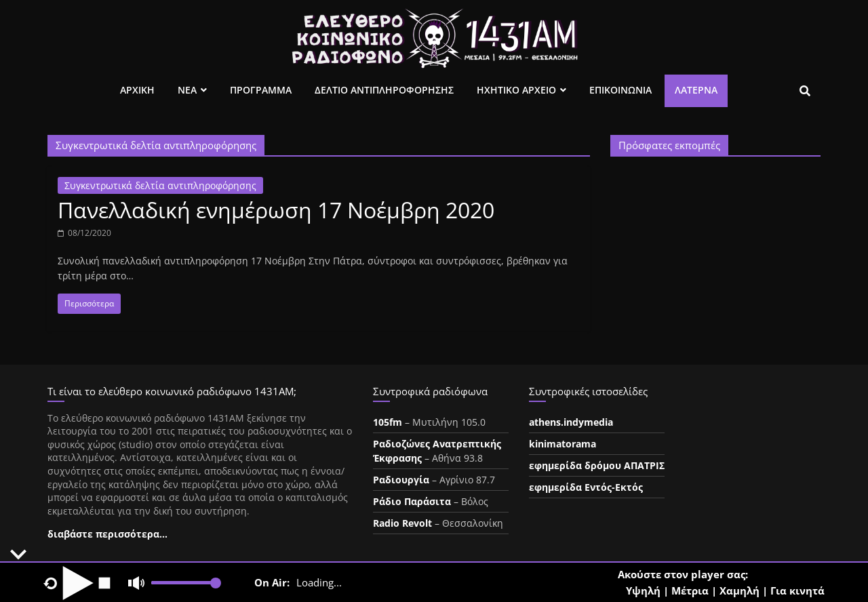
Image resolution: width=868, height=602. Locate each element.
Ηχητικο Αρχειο (516, 90)
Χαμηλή (739, 590)
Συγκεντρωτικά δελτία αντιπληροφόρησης (160, 185)
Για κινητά (797, 590)
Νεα (187, 90)
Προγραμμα (261, 90)
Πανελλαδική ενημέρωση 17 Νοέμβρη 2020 (276, 210)
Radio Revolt (402, 523)
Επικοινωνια (620, 90)
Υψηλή (643, 590)
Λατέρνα (696, 90)
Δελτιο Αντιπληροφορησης (384, 90)
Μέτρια (690, 590)
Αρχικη (137, 90)
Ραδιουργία (401, 480)
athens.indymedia (571, 422)
